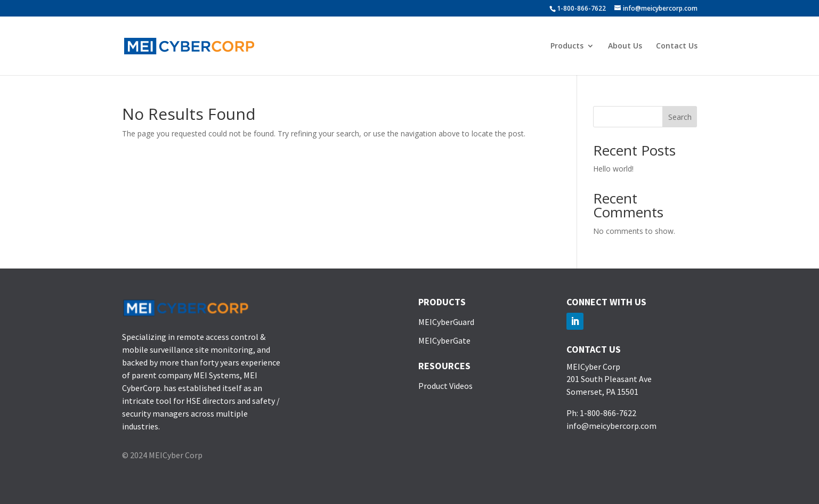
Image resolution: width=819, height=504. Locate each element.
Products (567, 46)
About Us (625, 46)
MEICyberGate (444, 340)
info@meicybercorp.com (611, 426)
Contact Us (677, 46)
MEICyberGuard (446, 322)
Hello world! (613, 169)
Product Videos (445, 386)
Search (680, 117)
